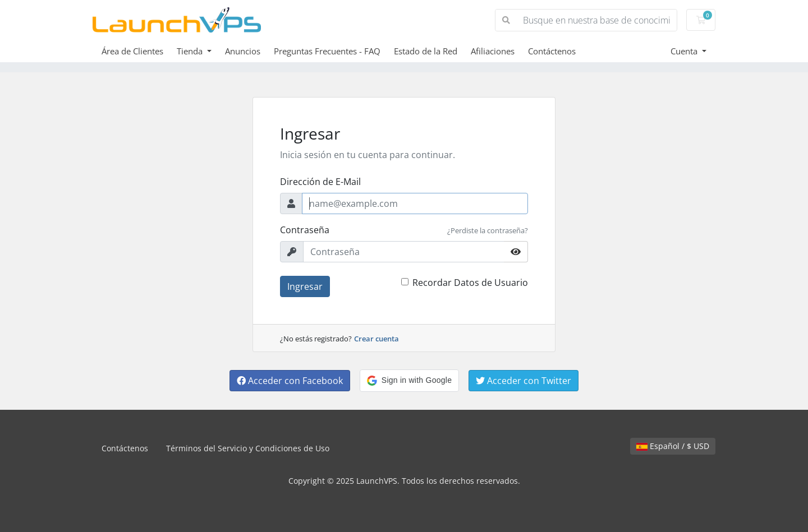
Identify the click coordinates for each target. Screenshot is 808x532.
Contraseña (305, 230)
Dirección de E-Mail (320, 182)
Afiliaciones (493, 51)
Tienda (191, 51)
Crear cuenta (377, 339)
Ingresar (305, 286)
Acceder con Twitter (524, 381)
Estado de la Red (426, 51)
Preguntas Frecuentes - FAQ (327, 51)
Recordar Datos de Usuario (470, 283)
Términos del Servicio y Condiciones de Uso (248, 448)
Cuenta (685, 51)
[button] (409, 381)
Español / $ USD (673, 446)
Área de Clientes (132, 51)
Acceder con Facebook (290, 381)
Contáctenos (552, 51)
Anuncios (243, 51)
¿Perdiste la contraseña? (488, 230)
